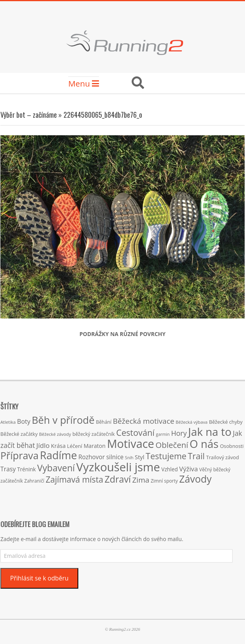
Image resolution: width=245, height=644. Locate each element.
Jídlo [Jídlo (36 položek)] (43, 445)
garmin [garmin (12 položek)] (163, 434)
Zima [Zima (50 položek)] (141, 480)
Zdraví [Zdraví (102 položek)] (118, 479)
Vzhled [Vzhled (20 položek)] (169, 469)
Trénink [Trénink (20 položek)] (26, 469)
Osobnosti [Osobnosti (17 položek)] (232, 446)
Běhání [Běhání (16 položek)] (104, 422)
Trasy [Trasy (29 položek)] (8, 469)
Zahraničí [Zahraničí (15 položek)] (34, 481)
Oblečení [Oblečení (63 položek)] (172, 445)
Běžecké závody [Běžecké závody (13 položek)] (55, 434)
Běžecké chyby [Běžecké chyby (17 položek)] (226, 422)
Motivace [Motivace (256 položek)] (131, 443)
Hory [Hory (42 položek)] (179, 433)
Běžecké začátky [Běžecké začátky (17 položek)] (19, 434)
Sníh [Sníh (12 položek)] (129, 458)
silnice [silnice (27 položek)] (115, 457)
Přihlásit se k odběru (39, 578)
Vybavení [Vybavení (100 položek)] (56, 468)
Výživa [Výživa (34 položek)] (189, 469)
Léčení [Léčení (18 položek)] (75, 446)
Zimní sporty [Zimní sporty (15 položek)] (164, 481)
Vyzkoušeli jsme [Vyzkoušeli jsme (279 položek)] (118, 467)
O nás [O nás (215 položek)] (204, 444)
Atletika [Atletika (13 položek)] (8, 422)
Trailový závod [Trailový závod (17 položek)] (222, 457)
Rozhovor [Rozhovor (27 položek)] (92, 457)
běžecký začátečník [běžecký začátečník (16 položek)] (94, 434)
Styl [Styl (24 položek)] (139, 457)
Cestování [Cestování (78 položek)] (135, 433)
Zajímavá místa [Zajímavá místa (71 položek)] (74, 479)
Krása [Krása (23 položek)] (58, 446)
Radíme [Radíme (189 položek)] (59, 455)
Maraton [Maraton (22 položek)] (95, 446)
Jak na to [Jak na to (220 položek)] (210, 432)
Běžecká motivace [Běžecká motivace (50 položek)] (144, 421)
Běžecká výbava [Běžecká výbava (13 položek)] (192, 422)
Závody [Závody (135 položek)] (195, 479)
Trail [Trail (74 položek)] (196, 456)
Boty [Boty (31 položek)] (24, 421)
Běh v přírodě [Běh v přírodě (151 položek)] (63, 420)
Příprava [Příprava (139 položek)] (19, 455)
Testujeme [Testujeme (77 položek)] (166, 456)
